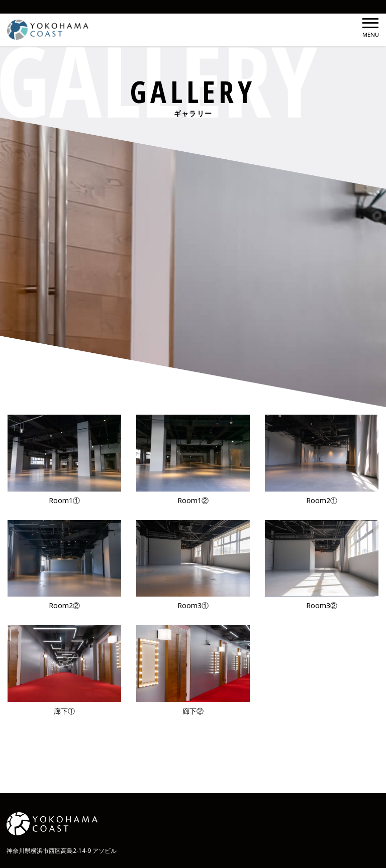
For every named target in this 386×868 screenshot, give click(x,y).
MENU (371, 28)
